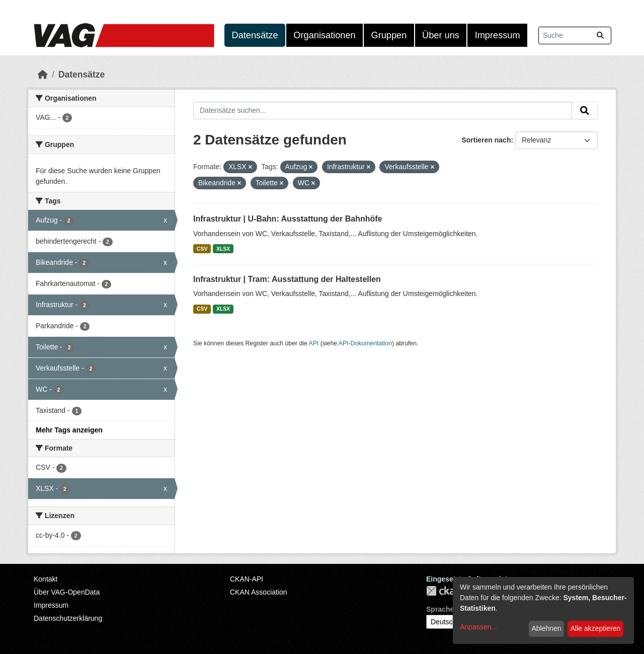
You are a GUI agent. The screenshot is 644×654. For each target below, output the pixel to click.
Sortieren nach (486, 140)
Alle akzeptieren (596, 628)
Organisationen (324, 35)
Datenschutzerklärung (68, 618)
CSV (202, 249)
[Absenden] (600, 35)
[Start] (43, 75)
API (314, 343)
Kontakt (46, 579)
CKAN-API (247, 579)
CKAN (443, 591)
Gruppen (389, 35)
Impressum (498, 35)
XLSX (223, 249)
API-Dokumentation (365, 343)
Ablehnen (546, 628)
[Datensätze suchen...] (575, 35)
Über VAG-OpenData (67, 592)
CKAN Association (259, 592)
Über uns (441, 35)
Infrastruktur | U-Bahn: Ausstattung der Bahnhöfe (288, 219)
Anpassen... (478, 627)
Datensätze (255, 35)
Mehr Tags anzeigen (69, 430)
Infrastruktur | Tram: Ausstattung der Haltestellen (287, 279)
